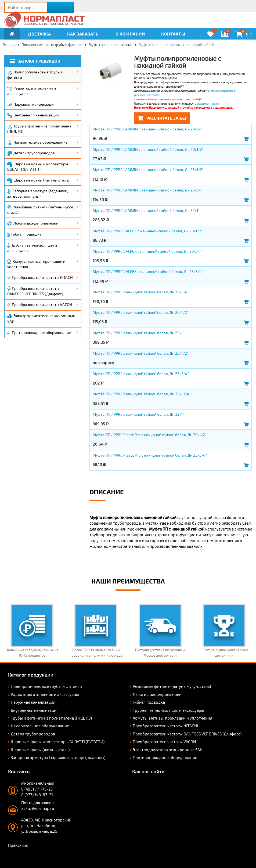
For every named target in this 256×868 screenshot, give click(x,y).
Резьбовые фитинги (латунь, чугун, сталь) (40, 210)
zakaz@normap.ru (207, 103)
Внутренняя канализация (33, 115)
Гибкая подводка (24, 234)
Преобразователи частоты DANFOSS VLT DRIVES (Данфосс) (35, 291)
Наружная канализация (31, 104)
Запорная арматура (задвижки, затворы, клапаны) (38, 194)
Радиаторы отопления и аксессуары (32, 91)
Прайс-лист (19, 845)
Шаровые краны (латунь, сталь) (38, 180)
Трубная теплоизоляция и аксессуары (32, 248)
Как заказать (83, 34)
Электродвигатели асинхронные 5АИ (41, 319)
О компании (130, 34)
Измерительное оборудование (37, 142)
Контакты (173, 34)
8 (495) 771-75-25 (37, 789)
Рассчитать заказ (162, 118)
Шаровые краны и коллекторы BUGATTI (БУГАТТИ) (38, 167)
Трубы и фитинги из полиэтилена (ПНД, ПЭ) (39, 129)
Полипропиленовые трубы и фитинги (35, 75)
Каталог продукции (35, 61)
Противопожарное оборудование (39, 333)
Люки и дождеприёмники (33, 223)
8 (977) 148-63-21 (37, 795)
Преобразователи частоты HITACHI (40, 278)
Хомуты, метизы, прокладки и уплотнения (36, 264)
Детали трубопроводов (31, 153)
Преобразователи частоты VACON (40, 305)
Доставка (39, 34)
